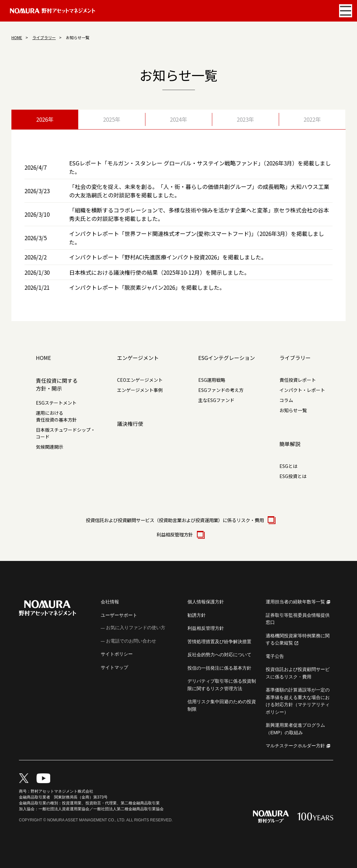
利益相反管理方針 (179, 534)
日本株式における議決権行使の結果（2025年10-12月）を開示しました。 (159, 272)
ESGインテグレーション (227, 358)
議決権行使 (130, 424)
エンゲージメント (138, 358)
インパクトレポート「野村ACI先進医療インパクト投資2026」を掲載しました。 (168, 257)
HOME (17, 37)
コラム (286, 400)
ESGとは (288, 466)
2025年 (112, 119)
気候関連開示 (50, 447)
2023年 (245, 119)
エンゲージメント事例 (140, 390)
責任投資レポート (298, 380)
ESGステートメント (56, 403)
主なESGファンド (216, 400)
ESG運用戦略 (212, 380)
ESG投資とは (293, 476)
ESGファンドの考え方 (221, 390)
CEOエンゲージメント (140, 380)
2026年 (45, 119)
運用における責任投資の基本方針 (56, 416)
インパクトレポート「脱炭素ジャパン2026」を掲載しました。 (147, 287)
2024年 (178, 119)
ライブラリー (44, 37)
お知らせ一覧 (293, 410)
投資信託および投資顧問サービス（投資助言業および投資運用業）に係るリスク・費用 (179, 520)
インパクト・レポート (302, 390)
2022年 (312, 119)
